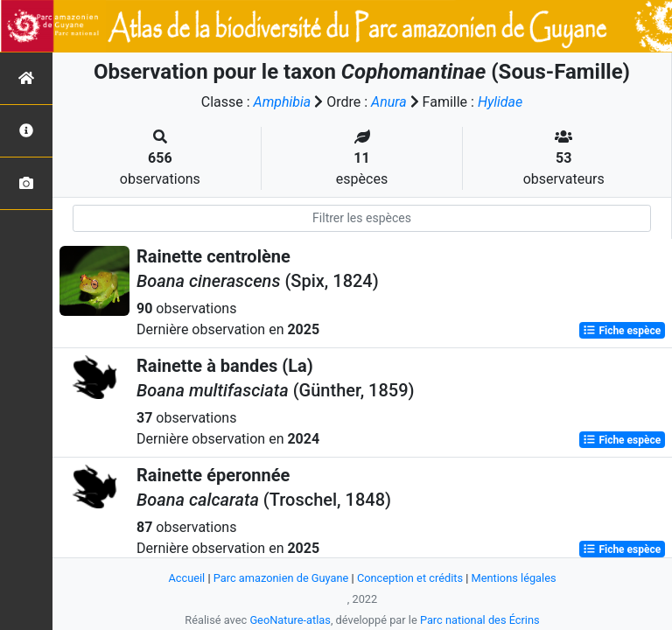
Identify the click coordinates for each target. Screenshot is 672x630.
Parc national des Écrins (480, 620)
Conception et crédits (410, 578)
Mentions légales (514, 578)
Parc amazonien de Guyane (281, 578)
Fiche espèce (622, 331)
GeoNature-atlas (290, 620)
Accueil (186, 578)
